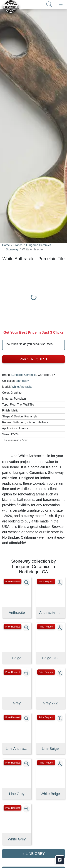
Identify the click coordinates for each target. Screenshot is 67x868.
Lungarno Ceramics (39, 245)
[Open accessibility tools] (60, 860)
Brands (18, 245)
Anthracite (17, 613)
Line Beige (50, 749)
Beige (17, 658)
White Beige (50, 794)
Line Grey (17, 794)
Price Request (33, 359)
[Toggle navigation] (61, 4)
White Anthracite (22, 387)
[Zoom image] (26, 582)
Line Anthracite (17, 749)
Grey (17, 703)
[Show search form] (49, 4)
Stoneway (12, 249)
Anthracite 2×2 (50, 613)
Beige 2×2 (50, 658)
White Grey (17, 839)
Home (6, 245)
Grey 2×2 (50, 703)
